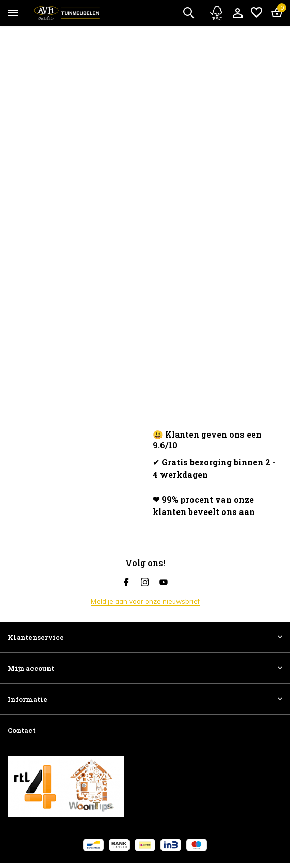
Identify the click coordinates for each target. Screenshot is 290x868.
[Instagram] (145, 583)
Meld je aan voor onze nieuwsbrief (145, 601)
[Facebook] (126, 583)
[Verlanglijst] (256, 13)
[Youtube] (164, 583)
